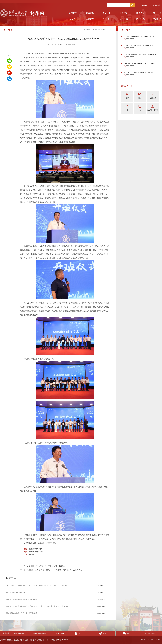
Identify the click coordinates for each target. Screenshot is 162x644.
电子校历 (82, 633)
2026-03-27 (130, 48)
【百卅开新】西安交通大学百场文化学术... (139, 45)
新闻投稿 (156, 5)
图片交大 (140, 19)
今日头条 (153, 98)
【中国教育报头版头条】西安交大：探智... (139, 63)
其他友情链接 (59, 633)
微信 (140, 98)
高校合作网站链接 (39, 633)
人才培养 (107, 13)
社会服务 (90, 19)
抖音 (127, 110)
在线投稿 (143, 640)
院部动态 (157, 13)
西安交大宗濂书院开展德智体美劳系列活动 (139, 54)
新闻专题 (124, 19)
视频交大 (157, 19)
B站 (140, 110)
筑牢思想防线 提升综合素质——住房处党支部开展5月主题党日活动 (55, 570)
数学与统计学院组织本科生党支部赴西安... (139, 72)
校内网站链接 (19, 633)
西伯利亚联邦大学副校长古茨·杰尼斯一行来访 (46, 566)
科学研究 (124, 13)
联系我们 (151, 640)
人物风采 (73, 19)
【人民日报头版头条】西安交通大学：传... (139, 36)
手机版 (158, 640)
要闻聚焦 (90, 13)
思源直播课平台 (153, 110)
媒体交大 (107, 19)
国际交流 (140, 13)
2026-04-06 (130, 57)
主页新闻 (73, 13)
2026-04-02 (130, 39)
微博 (127, 98)
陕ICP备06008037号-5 (63, 640)
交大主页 (143, 5)
